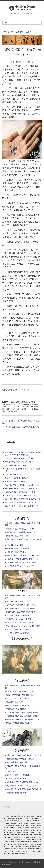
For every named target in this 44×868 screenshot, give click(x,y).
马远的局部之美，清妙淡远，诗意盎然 (20, 759)
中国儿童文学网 (34, 830)
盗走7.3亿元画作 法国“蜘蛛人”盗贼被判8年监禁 (22, 485)
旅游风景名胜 (22, 849)
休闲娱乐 (12, 842)
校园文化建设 (34, 828)
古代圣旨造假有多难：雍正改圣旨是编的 (21, 608)
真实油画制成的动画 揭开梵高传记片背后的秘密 (23, 499)
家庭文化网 (27, 823)
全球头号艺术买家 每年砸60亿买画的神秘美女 (22, 489)
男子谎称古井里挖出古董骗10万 (18, 633)
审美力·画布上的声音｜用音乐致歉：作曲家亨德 (24, 755)
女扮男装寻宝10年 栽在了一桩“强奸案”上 (20, 496)
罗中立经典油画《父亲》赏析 (17, 762)
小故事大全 (16, 844)
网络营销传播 (11, 818)
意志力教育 (10, 846)
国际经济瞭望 (25, 830)
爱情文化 (24, 839)
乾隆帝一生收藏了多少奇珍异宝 (17, 478)
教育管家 (28, 818)
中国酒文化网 (34, 825)
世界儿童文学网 (10, 825)
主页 (13, 32)
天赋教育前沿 (12, 828)
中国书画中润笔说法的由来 (15, 482)
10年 (21, 390)
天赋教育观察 (13, 835)
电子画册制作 (18, 832)
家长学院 (7, 849)
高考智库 (33, 816)
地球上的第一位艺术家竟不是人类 (19, 619)
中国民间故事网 (25, 825)
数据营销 (23, 818)
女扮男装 (11, 390)
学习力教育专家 (25, 842)
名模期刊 (10, 830)
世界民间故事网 (24, 844)
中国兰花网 (13, 816)
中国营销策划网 (34, 844)
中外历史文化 (30, 835)
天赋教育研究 (20, 828)
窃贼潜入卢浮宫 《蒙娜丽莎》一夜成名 (19, 458)
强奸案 (26, 390)
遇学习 (8, 839)
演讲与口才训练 (25, 816)
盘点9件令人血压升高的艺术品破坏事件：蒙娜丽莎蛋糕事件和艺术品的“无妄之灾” (23, 453)
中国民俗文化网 (23, 853)
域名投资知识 (18, 846)
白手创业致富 (26, 832)
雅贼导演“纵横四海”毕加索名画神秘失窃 (20, 462)
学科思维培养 (15, 821)
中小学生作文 (34, 842)
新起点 (22, 821)
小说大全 (17, 842)
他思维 (7, 842)
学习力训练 (17, 851)
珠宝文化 (18, 825)
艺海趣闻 (19, 32)
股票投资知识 (27, 837)
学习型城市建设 (27, 846)
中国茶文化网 (21, 835)
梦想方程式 (8, 821)
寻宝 (17, 390)
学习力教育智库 (36, 846)
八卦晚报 (27, 828)
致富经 (19, 816)
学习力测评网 (36, 821)
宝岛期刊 (34, 823)
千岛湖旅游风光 (31, 849)
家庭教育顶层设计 (32, 839)
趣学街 (17, 818)
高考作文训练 (28, 821)
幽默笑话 (10, 844)
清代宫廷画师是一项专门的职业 (17, 465)
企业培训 (33, 851)
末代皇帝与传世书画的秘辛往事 (18, 615)
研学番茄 (7, 823)
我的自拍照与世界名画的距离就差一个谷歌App (22, 503)
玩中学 (13, 839)
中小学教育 (10, 851)
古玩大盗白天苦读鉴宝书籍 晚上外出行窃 (24, 427)
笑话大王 (18, 839)
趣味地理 (34, 837)
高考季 (9, 837)
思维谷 (21, 837)
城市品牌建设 (14, 849)
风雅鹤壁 (6, 816)
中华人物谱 (15, 837)
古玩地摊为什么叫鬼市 (13, 475)
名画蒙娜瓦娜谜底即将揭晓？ (17, 793)
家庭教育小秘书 (36, 818)
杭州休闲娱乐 (15, 853)
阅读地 (39, 839)
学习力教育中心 (25, 851)
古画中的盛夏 (11, 772)
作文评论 (11, 832)
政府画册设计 (14, 823)
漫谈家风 (21, 823)
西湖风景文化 (34, 832)
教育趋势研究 (17, 830)
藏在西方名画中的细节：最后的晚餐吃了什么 (22, 506)
